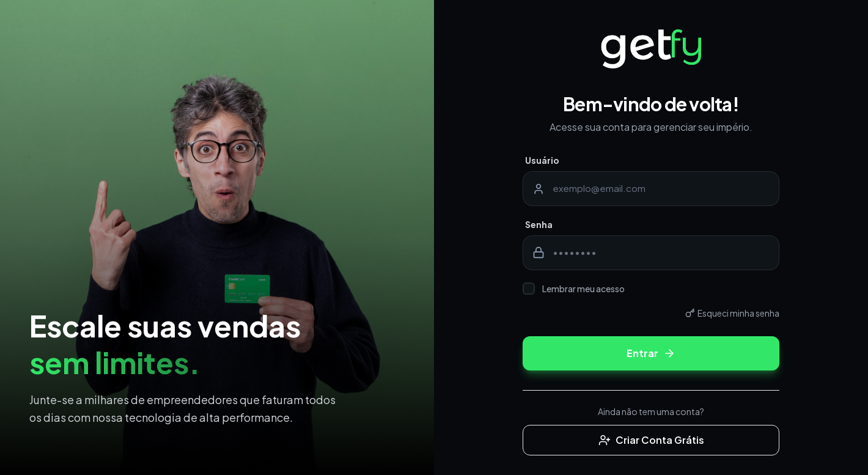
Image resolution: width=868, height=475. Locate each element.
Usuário (542, 160)
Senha (539, 224)
